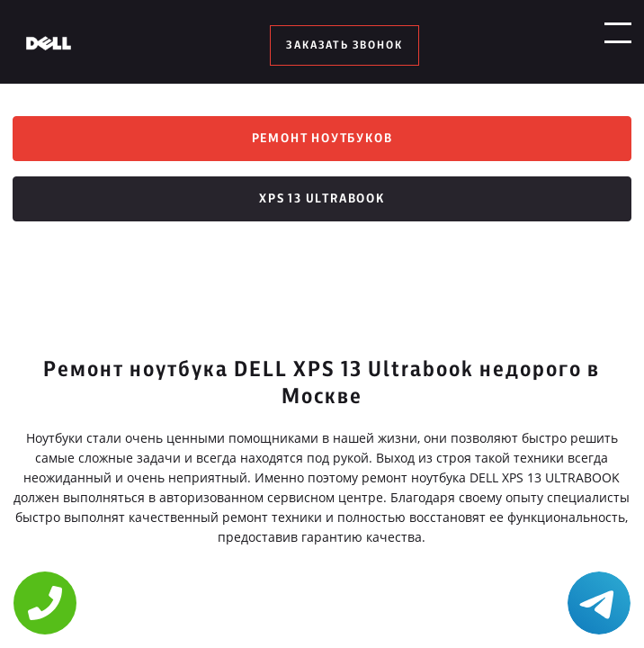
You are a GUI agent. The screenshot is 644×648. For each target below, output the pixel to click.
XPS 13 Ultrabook (322, 203)
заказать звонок (344, 45)
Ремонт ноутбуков (322, 140)
